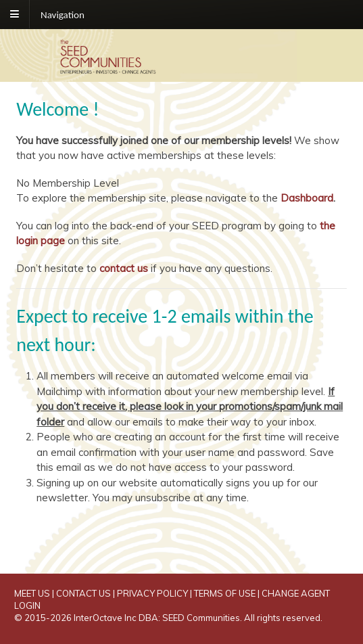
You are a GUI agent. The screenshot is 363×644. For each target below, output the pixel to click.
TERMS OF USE (225, 593)
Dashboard (307, 198)
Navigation (63, 14)
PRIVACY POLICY (152, 593)
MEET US (32, 593)
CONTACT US (83, 593)
